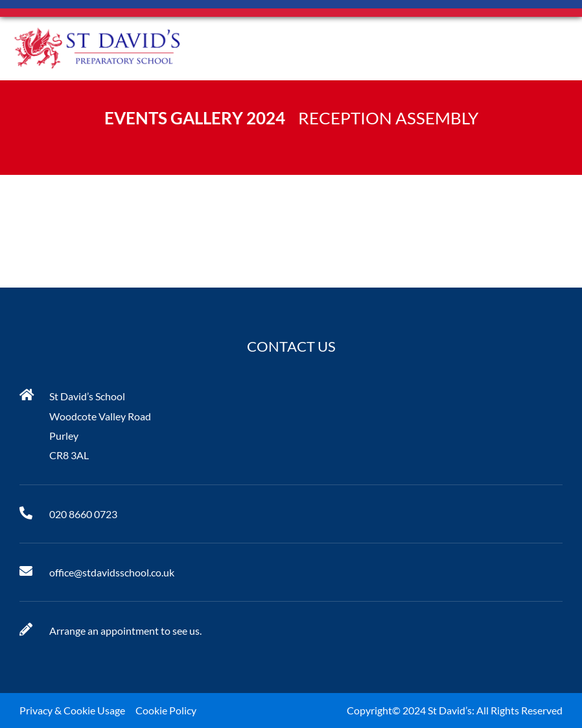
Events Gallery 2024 (195, 118)
